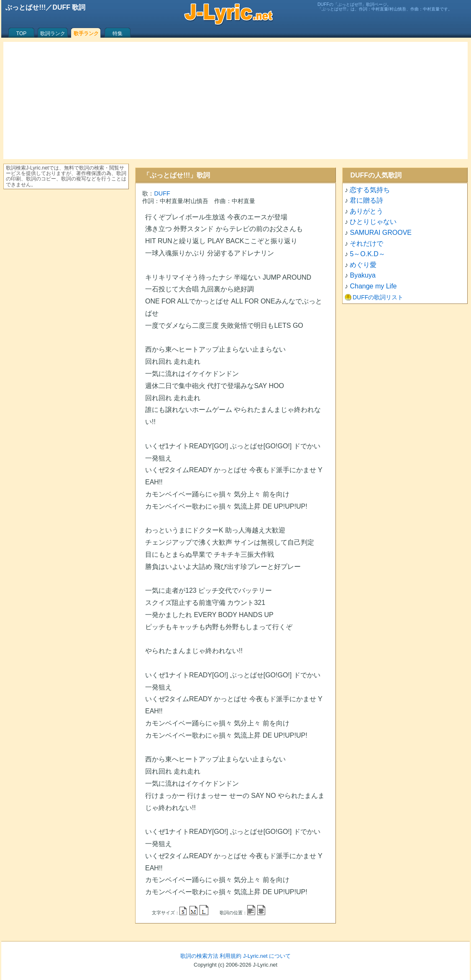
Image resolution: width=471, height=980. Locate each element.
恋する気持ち (370, 190)
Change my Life (373, 286)
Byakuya (362, 275)
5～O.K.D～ (367, 254)
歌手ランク (86, 33)
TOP (21, 33)
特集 (118, 33)
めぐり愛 (363, 265)
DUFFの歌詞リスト (378, 297)
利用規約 (230, 956)
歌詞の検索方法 (199, 956)
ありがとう (366, 211)
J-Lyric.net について (267, 956)
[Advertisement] (235, 100)
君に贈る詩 (366, 200)
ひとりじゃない (373, 222)
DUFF (162, 193)
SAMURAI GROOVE (381, 233)
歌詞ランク (53, 33)
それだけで (366, 243)
